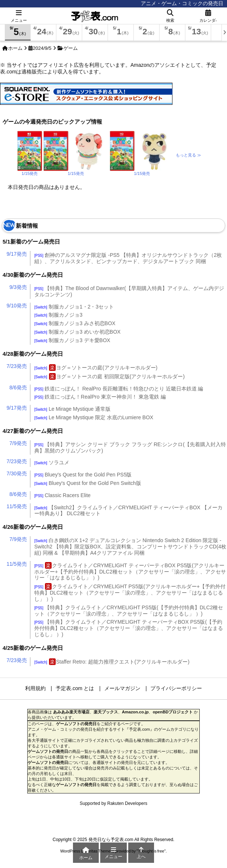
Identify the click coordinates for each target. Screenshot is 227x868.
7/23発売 (17, 366)
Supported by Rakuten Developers (113, 803)
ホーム (15, 48)
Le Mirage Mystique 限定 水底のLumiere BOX (94, 417)
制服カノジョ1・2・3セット (74, 307)
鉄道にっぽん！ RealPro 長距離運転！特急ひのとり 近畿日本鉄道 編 (119, 389)
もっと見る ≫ (188, 155)
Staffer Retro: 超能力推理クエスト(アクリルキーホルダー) (112, 662)
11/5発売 (17, 506)
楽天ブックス (106, 712)
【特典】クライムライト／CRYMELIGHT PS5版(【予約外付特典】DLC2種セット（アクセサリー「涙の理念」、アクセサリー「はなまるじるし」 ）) (129, 611)
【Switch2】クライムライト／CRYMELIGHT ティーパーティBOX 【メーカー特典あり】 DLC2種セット (128, 511)
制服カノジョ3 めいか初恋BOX (77, 332)
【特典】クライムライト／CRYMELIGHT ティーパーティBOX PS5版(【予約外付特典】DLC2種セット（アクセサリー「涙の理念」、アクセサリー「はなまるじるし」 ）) (129, 628)
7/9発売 (18, 443)
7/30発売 (17, 473)
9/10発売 (17, 306)
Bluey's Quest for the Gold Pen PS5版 (83, 475)
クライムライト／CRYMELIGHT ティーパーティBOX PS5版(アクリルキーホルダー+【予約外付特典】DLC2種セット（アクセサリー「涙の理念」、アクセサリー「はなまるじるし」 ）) (130, 572)
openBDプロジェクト (173, 712)
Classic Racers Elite (62, 495)
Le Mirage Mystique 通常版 (72, 409)
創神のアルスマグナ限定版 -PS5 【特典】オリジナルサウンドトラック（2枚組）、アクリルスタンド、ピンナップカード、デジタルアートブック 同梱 (128, 258)
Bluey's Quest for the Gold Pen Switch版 (88, 483)
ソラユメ (52, 462)
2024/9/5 (42, 48)
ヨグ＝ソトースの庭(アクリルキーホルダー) (96, 368)
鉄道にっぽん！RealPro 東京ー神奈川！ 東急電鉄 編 (100, 397)
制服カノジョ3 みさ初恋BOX (75, 323)
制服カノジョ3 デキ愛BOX (72, 340)
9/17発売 (17, 254)
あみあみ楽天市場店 (71, 712)
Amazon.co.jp (135, 712)
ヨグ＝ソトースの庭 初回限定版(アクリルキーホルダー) (109, 376)
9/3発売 (18, 287)
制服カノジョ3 (58, 315)
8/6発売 (18, 387)
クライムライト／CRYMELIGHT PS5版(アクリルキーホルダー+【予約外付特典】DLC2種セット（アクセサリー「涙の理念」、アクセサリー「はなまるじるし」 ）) (130, 593)
